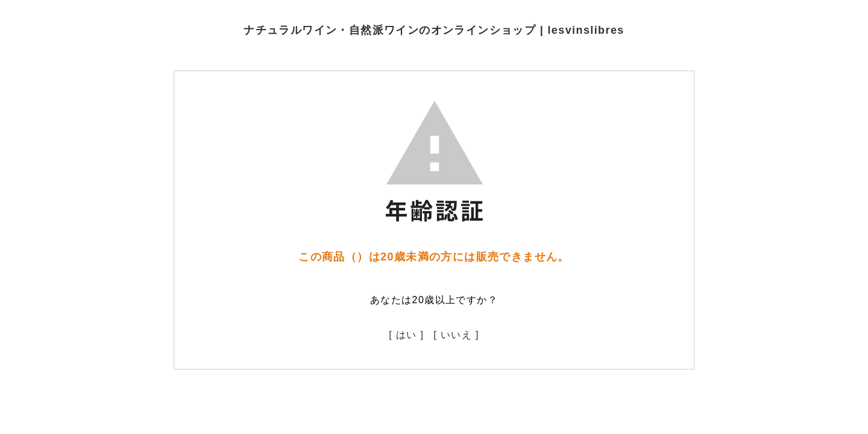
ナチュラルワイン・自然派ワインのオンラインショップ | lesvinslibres (434, 30)
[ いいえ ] (456, 335)
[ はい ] (406, 335)
